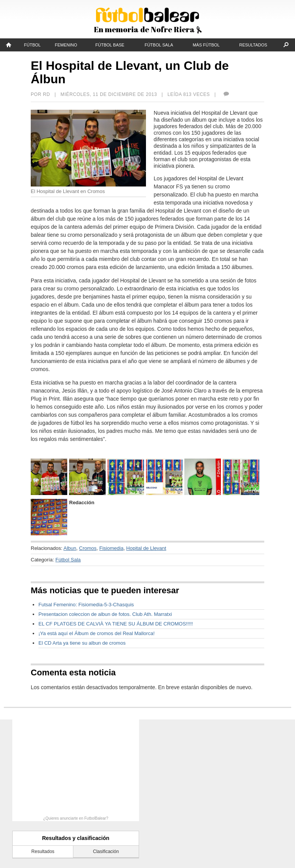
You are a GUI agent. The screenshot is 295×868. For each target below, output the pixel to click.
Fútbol (32, 45)
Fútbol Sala (159, 45)
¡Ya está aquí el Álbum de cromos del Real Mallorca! (97, 633)
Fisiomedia (112, 548)
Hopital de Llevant (146, 548)
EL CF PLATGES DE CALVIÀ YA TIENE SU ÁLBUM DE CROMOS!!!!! (116, 624)
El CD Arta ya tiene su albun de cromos (82, 643)
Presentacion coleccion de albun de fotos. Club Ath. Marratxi (105, 614)
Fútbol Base (110, 45)
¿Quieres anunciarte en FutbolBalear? (76, 818)
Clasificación (106, 851)
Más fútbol (206, 45)
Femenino (66, 45)
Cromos (88, 548)
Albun (70, 548)
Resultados (253, 45)
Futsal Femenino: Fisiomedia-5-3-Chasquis (86, 605)
